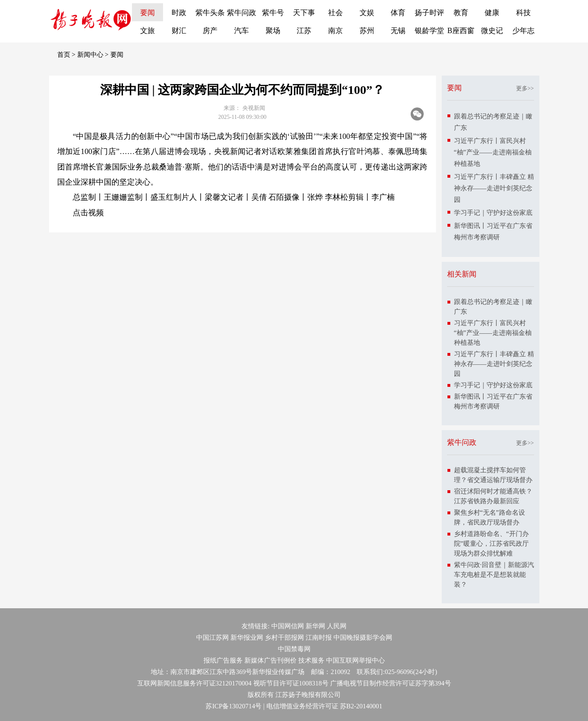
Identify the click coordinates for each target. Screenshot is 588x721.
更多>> (525, 88)
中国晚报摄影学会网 (363, 637)
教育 (461, 13)
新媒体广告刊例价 (271, 660)
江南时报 (319, 637)
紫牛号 (273, 13)
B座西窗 (461, 31)
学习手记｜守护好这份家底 (493, 213)
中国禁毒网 (294, 649)
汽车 (241, 31)
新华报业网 (247, 637)
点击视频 (88, 213)
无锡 (398, 31)
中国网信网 (288, 626)
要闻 (148, 13)
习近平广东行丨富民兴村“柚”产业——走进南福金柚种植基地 (493, 152)
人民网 (337, 626)
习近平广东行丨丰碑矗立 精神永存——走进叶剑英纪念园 (494, 188)
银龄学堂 (429, 31)
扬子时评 (429, 13)
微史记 (492, 31)
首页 (64, 55)
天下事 (304, 13)
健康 (492, 13)
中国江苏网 (212, 637)
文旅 (148, 31)
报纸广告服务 (223, 660)
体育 (398, 13)
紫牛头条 (210, 13)
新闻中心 (90, 55)
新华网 (315, 626)
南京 (335, 31)
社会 (335, 13)
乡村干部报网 (284, 637)
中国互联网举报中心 (355, 660)
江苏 (304, 31)
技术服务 (311, 660)
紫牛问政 (241, 13)
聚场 (273, 31)
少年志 (523, 31)
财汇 (179, 31)
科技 (523, 13)
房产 (210, 31)
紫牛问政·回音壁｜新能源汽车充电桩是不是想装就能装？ (494, 575)
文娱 (367, 13)
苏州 (367, 31)
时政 (179, 13)
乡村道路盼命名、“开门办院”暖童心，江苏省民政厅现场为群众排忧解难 (491, 544)
